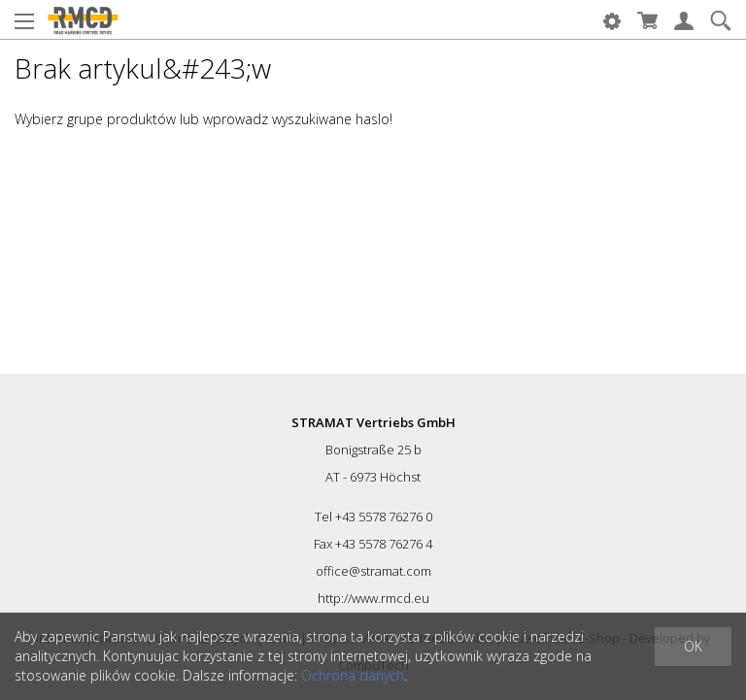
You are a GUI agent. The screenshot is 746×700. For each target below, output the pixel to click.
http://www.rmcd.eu (373, 598)
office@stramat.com (373, 571)
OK (693, 646)
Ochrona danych (353, 675)
